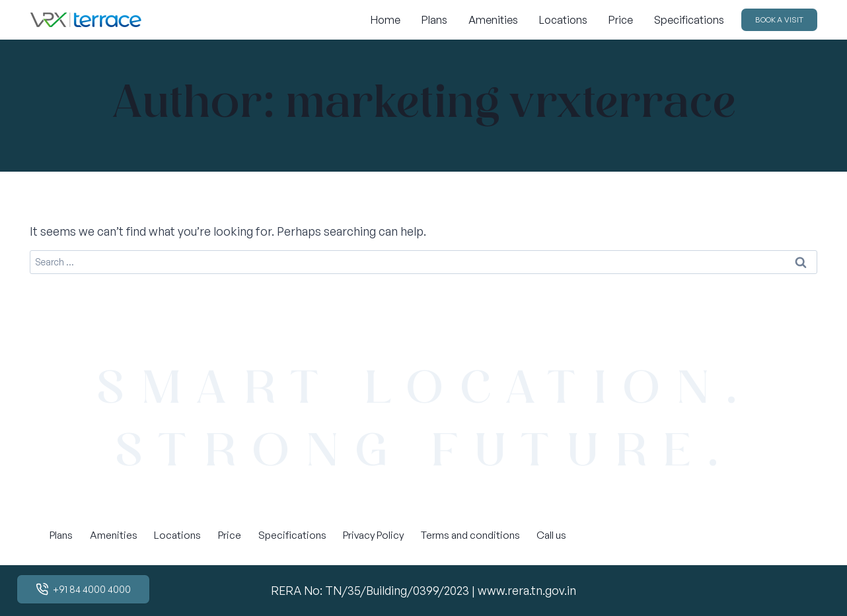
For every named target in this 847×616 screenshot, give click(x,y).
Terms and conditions (470, 535)
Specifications (689, 19)
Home (386, 19)
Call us (551, 535)
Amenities (493, 19)
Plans (434, 19)
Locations (563, 19)
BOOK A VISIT (779, 19)
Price (621, 19)
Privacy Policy (373, 535)
